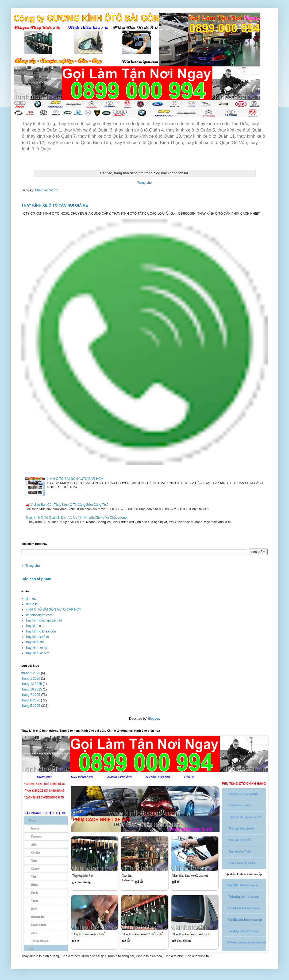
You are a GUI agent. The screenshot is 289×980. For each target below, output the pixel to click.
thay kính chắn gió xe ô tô (44, 620)
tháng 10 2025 (32, 689)
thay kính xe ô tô (37, 637)
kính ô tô (32, 604)
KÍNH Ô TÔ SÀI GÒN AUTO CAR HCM (75, 479)
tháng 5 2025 (31, 706)
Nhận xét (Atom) (47, 190)
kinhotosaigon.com (39, 615)
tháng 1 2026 (31, 678)
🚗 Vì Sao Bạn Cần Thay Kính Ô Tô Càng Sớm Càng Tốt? (67, 505)
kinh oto (31, 599)
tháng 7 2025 (31, 695)
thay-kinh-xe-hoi (37, 648)
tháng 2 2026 (31, 673)
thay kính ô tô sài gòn (41, 631)
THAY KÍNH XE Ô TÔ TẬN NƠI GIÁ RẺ (55, 205)
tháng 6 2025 (31, 700)
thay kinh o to (35, 626)
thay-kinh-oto (35, 642)
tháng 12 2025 (32, 684)
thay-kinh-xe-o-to (37, 653)
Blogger (154, 719)
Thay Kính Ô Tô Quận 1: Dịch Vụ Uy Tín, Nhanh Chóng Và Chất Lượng (76, 518)
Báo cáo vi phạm (36, 579)
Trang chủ (144, 183)
